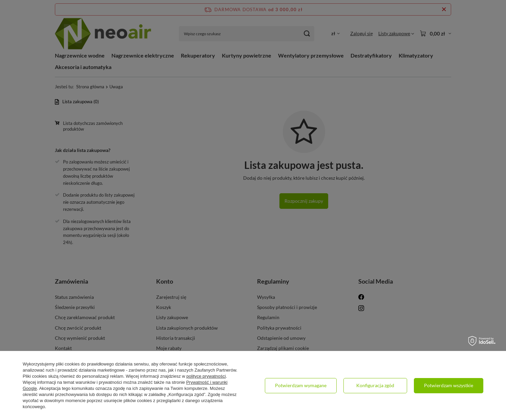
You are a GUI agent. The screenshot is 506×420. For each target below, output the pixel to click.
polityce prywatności (206, 376)
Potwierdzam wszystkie (449, 385)
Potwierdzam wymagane (301, 385)
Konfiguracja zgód (375, 385)
